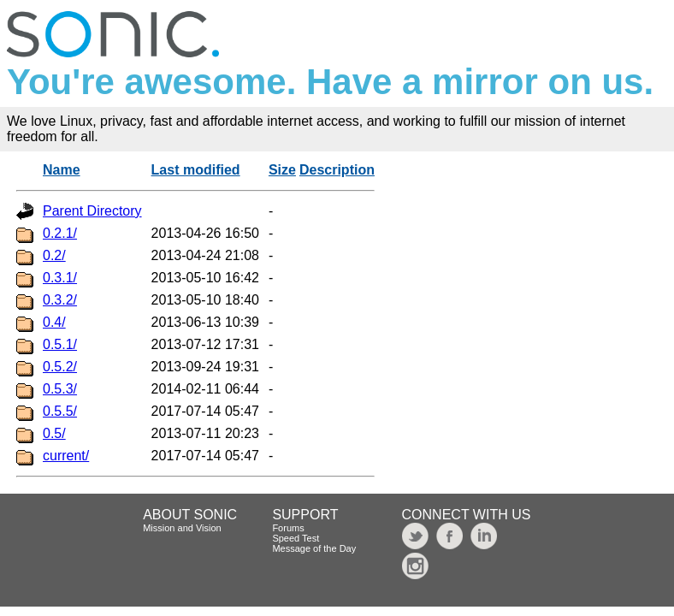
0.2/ (54, 255)
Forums (288, 528)
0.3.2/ (60, 300)
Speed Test (296, 538)
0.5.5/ (60, 411)
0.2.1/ (60, 233)
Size (282, 170)
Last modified (196, 170)
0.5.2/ (60, 367)
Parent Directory (92, 211)
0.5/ (54, 433)
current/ (66, 456)
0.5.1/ (60, 344)
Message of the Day (314, 548)
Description (337, 170)
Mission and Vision (182, 528)
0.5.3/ (60, 389)
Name (62, 170)
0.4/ (54, 322)
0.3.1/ (60, 278)
